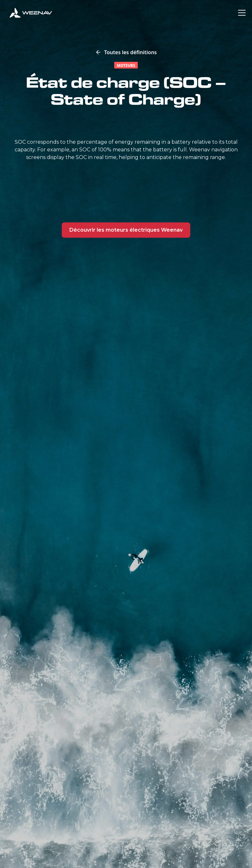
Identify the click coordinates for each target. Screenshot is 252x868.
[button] (241, 13)
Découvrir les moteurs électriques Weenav (126, 230)
